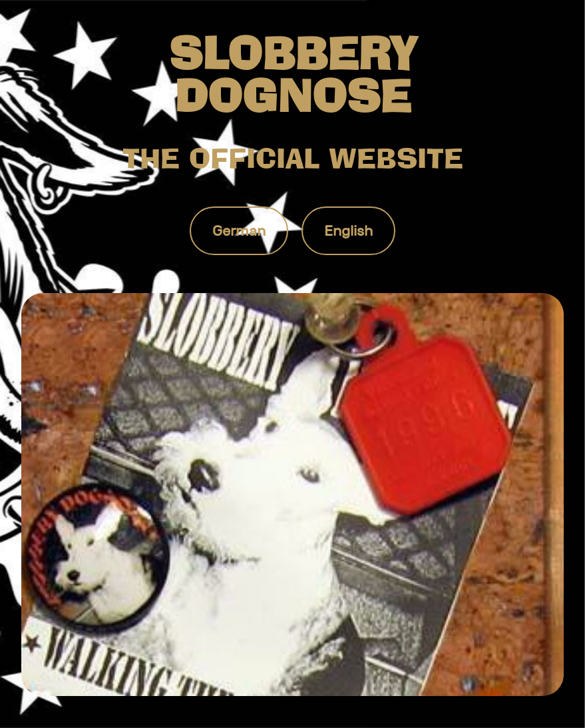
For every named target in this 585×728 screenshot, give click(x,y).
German (239, 231)
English (348, 231)
